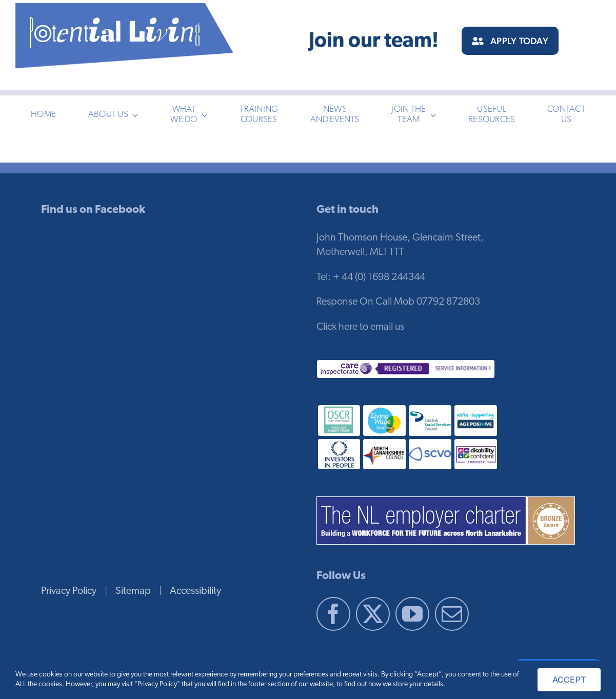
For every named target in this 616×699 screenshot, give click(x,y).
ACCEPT (569, 680)
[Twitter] (373, 614)
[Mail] (452, 614)
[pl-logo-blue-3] (125, 8)
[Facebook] (333, 614)
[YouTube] (412, 614)
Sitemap (133, 591)
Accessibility (195, 591)
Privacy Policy (69, 591)
